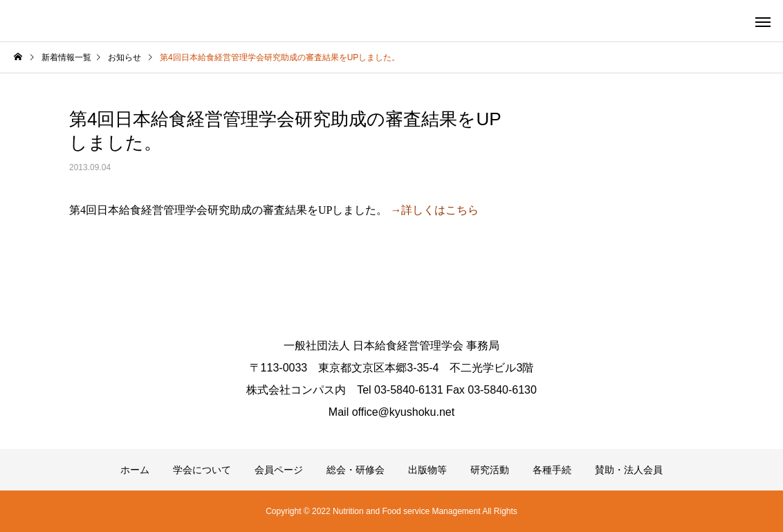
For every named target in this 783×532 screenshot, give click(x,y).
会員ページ (279, 470)
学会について (202, 470)
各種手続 (552, 470)
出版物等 (427, 470)
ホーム (135, 470)
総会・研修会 (356, 470)
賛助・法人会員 (629, 470)
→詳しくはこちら (434, 210)
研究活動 (490, 470)
